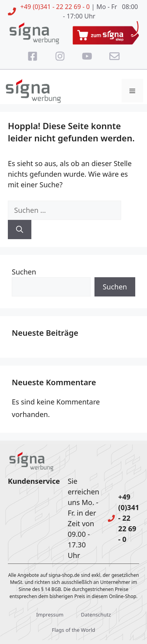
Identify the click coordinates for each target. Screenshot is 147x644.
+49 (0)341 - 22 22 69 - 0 (55, 7)
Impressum (50, 615)
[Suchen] (20, 230)
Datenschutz (96, 615)
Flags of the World (73, 630)
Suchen (24, 272)
